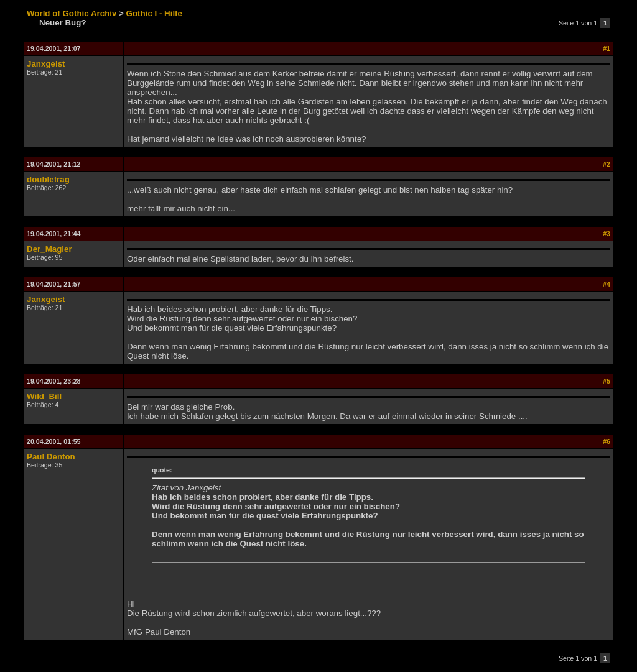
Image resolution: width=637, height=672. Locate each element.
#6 (607, 441)
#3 (607, 234)
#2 (607, 164)
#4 (607, 284)
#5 (607, 381)
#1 (607, 48)
